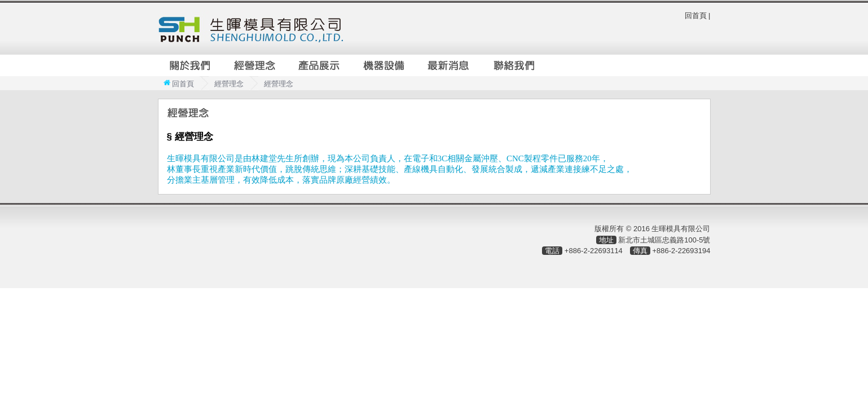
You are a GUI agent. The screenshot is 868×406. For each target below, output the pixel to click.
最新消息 (450, 65)
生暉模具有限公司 (250, 28)
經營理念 (255, 65)
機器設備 (385, 65)
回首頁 (696, 16)
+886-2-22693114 (594, 251)
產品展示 (320, 65)
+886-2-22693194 (681, 251)
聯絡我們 (514, 65)
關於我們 (190, 65)
